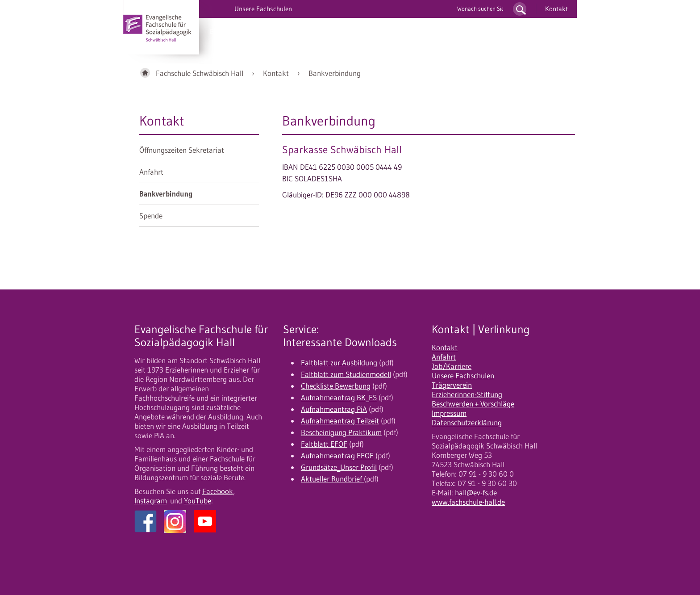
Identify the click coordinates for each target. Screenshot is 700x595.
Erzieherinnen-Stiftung (467, 394)
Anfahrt (151, 172)
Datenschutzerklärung (467, 423)
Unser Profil (443, 31)
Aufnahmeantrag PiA (334, 409)
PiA (260, 31)
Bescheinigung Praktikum (341, 432)
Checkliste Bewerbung (336, 386)
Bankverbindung (335, 73)
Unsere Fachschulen (463, 376)
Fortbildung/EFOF (501, 31)
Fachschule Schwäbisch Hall (200, 73)
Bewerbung (334, 31)
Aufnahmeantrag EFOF (337, 456)
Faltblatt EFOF (324, 444)
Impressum (449, 413)
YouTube (198, 501)
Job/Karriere (452, 366)
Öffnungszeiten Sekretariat (182, 150)
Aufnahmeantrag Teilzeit (340, 421)
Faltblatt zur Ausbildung (339, 363)
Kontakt (556, 9)
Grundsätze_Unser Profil (339, 467)
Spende (151, 216)
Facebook (218, 491)
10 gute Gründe (388, 31)
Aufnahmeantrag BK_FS (339, 398)
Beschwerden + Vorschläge (473, 404)
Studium (291, 31)
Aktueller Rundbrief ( (333, 479)
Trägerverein (452, 385)
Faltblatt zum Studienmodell (346, 374)
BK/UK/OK (226, 31)
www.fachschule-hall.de (468, 502)
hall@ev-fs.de (476, 493)
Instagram (151, 501)
